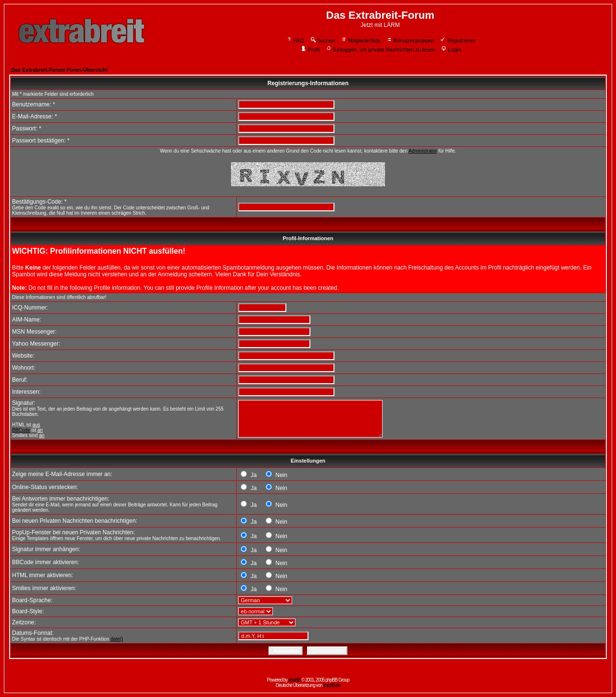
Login (451, 50)
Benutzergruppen (410, 40)
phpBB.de (332, 685)
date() (117, 639)
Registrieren (458, 40)
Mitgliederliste (360, 40)
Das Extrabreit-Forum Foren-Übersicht (59, 70)
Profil (310, 50)
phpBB (294, 680)
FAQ (295, 40)
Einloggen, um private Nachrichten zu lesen (380, 50)
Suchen (322, 40)
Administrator (423, 151)
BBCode (21, 430)
